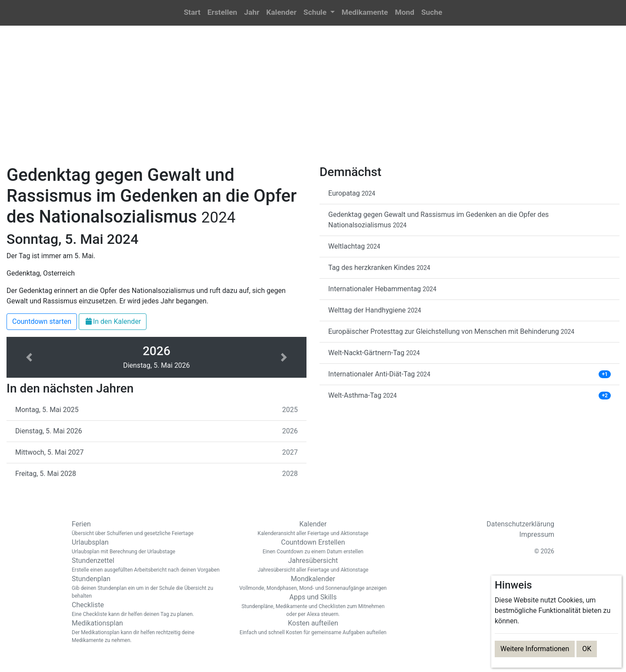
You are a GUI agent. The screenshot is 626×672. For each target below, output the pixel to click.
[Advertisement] (313, 100)
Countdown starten (42, 321)
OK (587, 649)
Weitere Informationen (535, 649)
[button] (319, 13)
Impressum (537, 534)
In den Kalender (113, 321)
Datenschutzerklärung (520, 524)
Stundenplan (148, 587)
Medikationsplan (148, 632)
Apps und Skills (313, 605)
